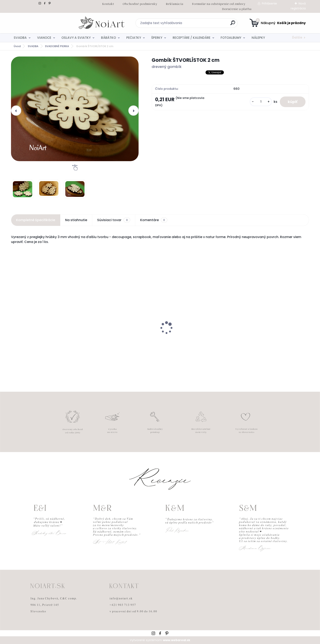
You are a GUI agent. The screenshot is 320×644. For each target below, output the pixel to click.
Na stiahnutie (76, 220)
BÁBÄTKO (108, 38)
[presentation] (16, 111)
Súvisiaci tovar (114, 220)
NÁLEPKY (258, 38)
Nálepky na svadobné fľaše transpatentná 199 (261, 339)
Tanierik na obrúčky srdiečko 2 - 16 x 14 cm (122, 337)
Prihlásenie (269, 3)
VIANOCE (44, 38)
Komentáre (154, 220)
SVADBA (20, 38)
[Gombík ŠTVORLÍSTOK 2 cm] (75, 109)
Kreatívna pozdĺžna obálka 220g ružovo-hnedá (197, 339)
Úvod (17, 46)
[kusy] (261, 102)
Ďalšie (297, 37)
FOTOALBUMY (231, 38)
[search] (200, 24)
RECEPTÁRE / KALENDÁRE (192, 38)
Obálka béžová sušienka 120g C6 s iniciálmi (41, 339)
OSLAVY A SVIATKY (76, 38)
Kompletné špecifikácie (36, 220)
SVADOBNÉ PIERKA (57, 46)
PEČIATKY (134, 38)
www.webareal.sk (177, 640)
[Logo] (36, 23)
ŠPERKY (157, 38)
